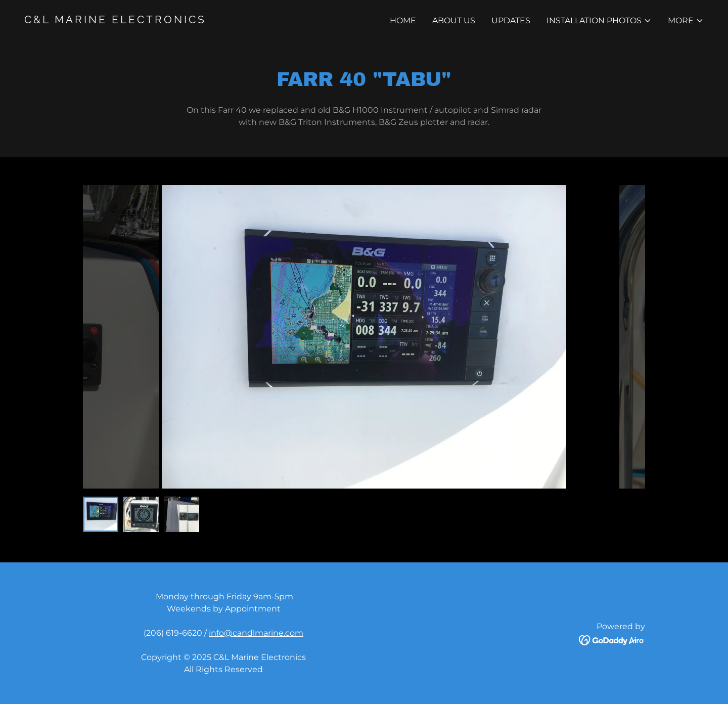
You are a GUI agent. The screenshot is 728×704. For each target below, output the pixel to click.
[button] (599, 21)
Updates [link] (511, 20)
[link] (190, 20)
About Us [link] (454, 20)
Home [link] (403, 20)
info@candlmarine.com (256, 633)
